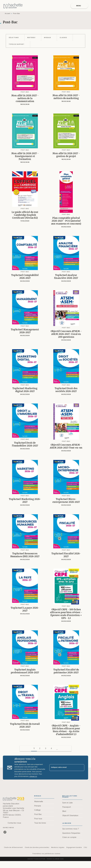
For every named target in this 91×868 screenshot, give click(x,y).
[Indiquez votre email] (64, 768)
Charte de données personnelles (37, 847)
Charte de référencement (13, 847)
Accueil (8, 13)
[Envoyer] (81, 768)
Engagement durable (74, 847)
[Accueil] (13, 6)
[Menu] (79, 6)
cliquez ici (33, 776)
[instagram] (5, 832)
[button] (15, 38)
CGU (85, 847)
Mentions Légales (58, 847)
